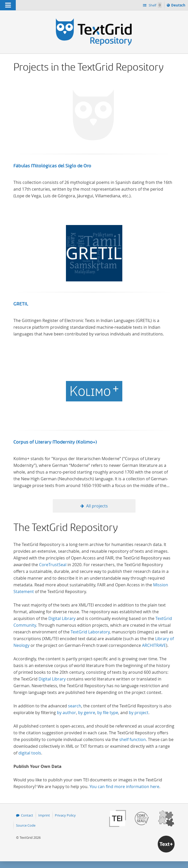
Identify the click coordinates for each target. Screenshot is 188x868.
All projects (97, 506)
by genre (87, 713)
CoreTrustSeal (53, 565)
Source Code (26, 825)
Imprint (44, 815)
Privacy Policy (65, 815)
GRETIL (21, 304)
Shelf (155, 5)
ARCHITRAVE (154, 645)
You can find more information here (124, 787)
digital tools (30, 753)
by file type (108, 713)
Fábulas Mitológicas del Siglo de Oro (52, 166)
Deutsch (179, 6)
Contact (27, 815)
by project (139, 713)
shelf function (133, 739)
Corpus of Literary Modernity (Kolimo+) (55, 442)
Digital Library (62, 618)
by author (66, 713)
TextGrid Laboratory (90, 632)
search (75, 706)
